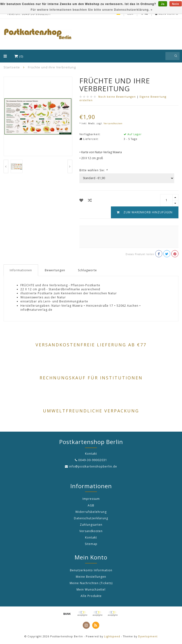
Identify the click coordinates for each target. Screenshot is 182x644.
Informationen (21, 270)
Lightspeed (112, 636)
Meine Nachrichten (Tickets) (91, 583)
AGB (91, 505)
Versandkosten (113, 123)
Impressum (91, 499)
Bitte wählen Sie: (94, 170)
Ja (163, 4)
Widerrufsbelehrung (91, 512)
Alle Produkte (91, 596)
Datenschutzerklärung (91, 518)
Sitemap (91, 544)
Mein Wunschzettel (91, 589)
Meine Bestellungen (91, 577)
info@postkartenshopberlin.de (93, 466)
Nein (176, 4)
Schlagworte (87, 270)
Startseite (12, 67)
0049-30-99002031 (93, 460)
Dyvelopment (148, 636)
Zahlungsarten (91, 525)
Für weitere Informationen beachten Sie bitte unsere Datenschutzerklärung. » (92, 10)
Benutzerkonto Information (91, 570)
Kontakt (91, 537)
